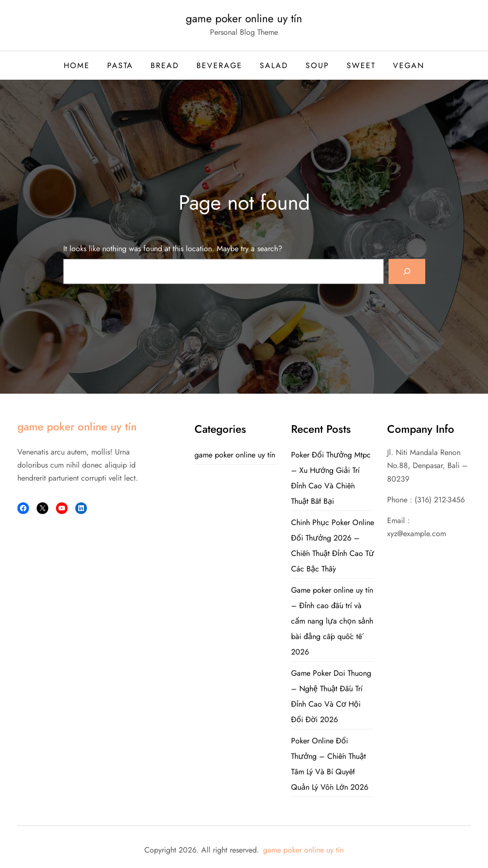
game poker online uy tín (244, 18)
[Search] (407, 271)
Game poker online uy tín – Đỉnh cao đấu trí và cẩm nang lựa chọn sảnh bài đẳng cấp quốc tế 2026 (332, 621)
